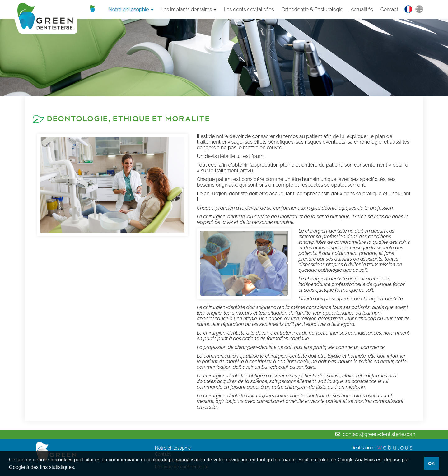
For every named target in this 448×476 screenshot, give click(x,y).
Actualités (362, 9)
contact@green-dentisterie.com (379, 434)
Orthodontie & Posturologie (312, 9)
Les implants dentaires (189, 9)
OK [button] (432, 464)
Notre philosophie (131, 9)
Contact (389, 9)
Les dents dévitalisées (249, 9)
